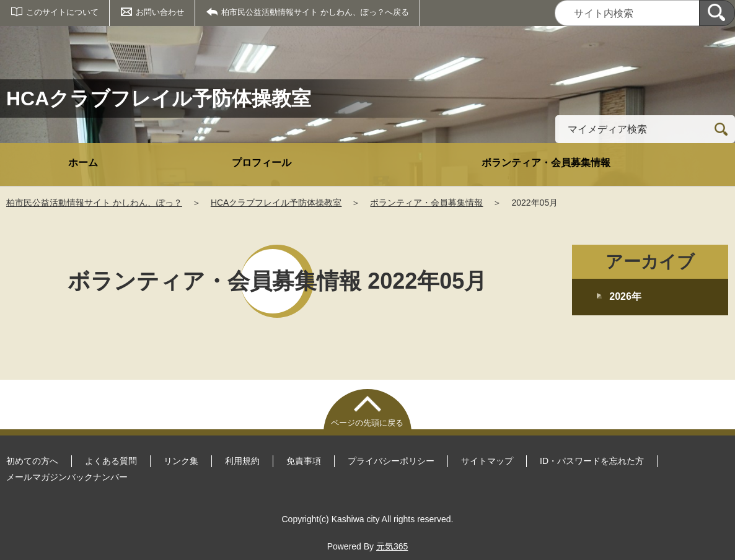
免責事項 (304, 461)
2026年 (625, 296)
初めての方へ (32, 461)
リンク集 (181, 461)
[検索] (717, 13)
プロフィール (262, 163)
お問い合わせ (160, 12)
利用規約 (242, 461)
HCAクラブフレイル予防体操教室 (276, 203)
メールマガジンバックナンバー (67, 477)
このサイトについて (62, 12)
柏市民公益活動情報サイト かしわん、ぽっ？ (94, 203)
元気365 (392, 546)
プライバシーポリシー (391, 461)
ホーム (83, 163)
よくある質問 (111, 461)
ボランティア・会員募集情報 (546, 163)
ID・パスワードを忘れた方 (592, 461)
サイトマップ (487, 461)
